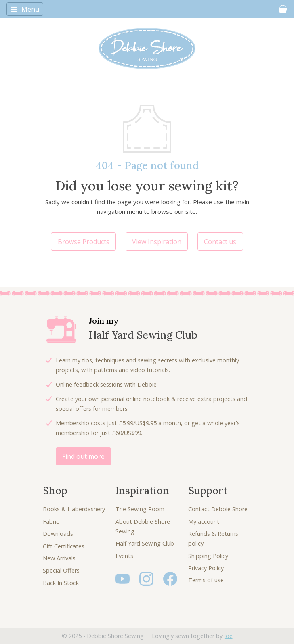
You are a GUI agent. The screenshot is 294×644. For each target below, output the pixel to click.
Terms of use (206, 580)
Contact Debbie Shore (218, 509)
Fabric (51, 522)
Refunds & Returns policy (213, 538)
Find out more (83, 456)
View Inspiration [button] (157, 242)
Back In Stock (61, 583)
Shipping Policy (208, 556)
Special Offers (61, 570)
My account (204, 522)
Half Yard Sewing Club (145, 543)
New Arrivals (59, 558)
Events (124, 556)
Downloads (58, 534)
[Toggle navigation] (25, 9)
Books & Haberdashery (74, 509)
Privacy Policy (206, 568)
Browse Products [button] (84, 242)
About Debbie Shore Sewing (143, 526)
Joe (228, 636)
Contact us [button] (220, 242)
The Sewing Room (140, 509)
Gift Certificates (64, 546)
